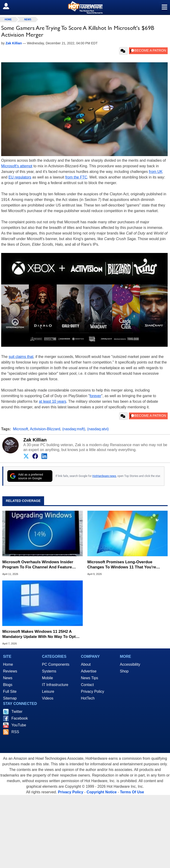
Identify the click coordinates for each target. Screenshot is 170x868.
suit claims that (21, 357)
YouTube (19, 725)
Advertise (89, 671)
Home (8, 664)
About (86, 664)
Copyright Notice (102, 792)
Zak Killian (35, 440)
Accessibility (130, 664)
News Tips (90, 678)
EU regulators (20, 177)
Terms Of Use (132, 792)
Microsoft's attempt (17, 166)
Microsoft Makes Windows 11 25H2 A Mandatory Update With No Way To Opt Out (39, 634)
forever (95, 396)
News (28, 19)
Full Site (10, 691)
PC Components (56, 664)
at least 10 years (53, 401)
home (8, 19)
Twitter (17, 712)
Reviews (10, 671)
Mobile (47, 678)
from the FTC (76, 177)
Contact (87, 685)
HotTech (88, 698)
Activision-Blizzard (45, 429)
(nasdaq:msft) (74, 429)
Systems (49, 671)
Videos (48, 698)
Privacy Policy (93, 691)
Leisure (48, 691)
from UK (156, 172)
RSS (15, 732)
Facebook (20, 718)
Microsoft (20, 429)
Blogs (8, 685)
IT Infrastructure (55, 685)
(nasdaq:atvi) (98, 429)
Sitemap (10, 698)
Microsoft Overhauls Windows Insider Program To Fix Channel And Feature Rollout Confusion (38, 565)
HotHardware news (104, 476)
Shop (124, 671)
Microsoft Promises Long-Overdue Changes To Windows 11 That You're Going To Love (122, 565)
